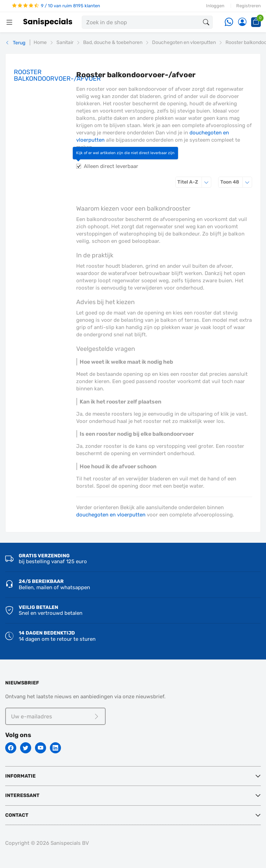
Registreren (249, 6)
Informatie (20, 776)
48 (236, 182)
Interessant (22, 795)
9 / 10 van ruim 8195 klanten (56, 6)
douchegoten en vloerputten (111, 515)
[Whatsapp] (229, 22)
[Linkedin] (55, 748)
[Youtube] (41, 748)
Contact (17, 815)
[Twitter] (26, 748)
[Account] (242, 22)
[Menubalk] (9, 22)
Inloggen (215, 6)
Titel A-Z (194, 182)
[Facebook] (11, 748)
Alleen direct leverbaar (111, 166)
